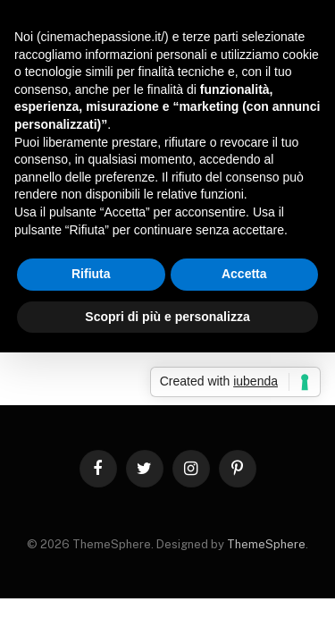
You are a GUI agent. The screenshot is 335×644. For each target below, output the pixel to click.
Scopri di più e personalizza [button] (167, 317)
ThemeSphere (266, 544)
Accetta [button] (244, 274)
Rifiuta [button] (91, 274)
